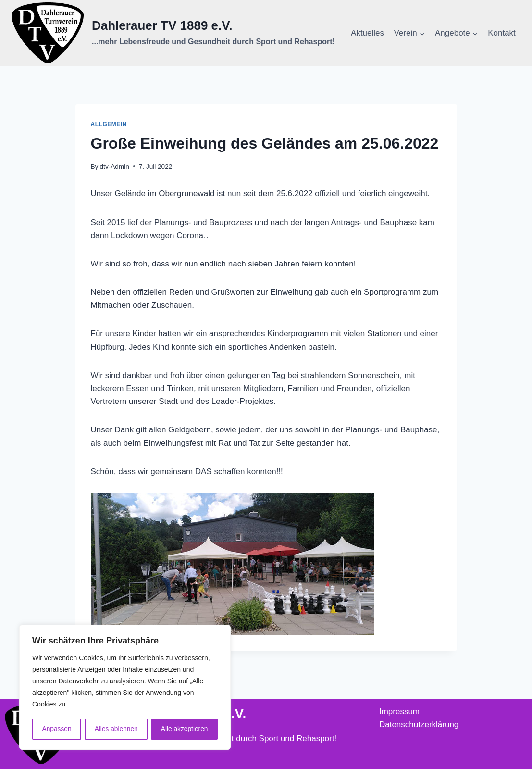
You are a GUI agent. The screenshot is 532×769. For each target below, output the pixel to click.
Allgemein (109, 124)
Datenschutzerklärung (419, 725)
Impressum (399, 712)
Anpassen (56, 729)
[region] (125, 688)
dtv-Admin (115, 167)
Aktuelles (367, 33)
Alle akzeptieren (185, 729)
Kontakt (502, 33)
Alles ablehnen (116, 729)
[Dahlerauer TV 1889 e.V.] (173, 33)
